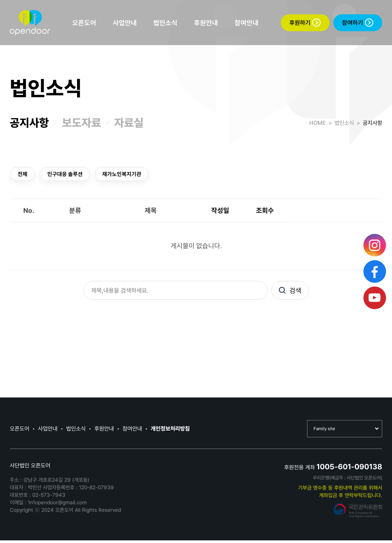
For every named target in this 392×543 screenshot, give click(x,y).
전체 (24, 175)
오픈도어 (84, 23)
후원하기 (305, 23)
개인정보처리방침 (170, 431)
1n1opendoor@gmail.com (57, 505)
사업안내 (125, 23)
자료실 (129, 123)
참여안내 (247, 23)
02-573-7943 (49, 497)
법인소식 (165, 23)
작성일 (220, 212)
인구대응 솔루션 (69, 175)
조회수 (265, 212)
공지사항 (29, 123)
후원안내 (206, 23)
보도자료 (82, 123)
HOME (318, 123)
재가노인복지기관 (130, 175)
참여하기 (358, 23)
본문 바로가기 (0, 0)
